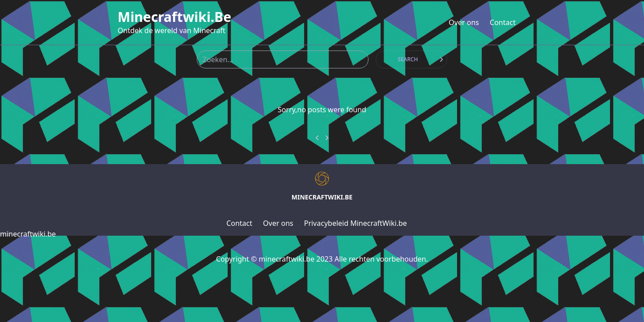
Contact (503, 22)
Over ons (464, 22)
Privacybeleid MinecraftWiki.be (356, 223)
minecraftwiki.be (174, 17)
